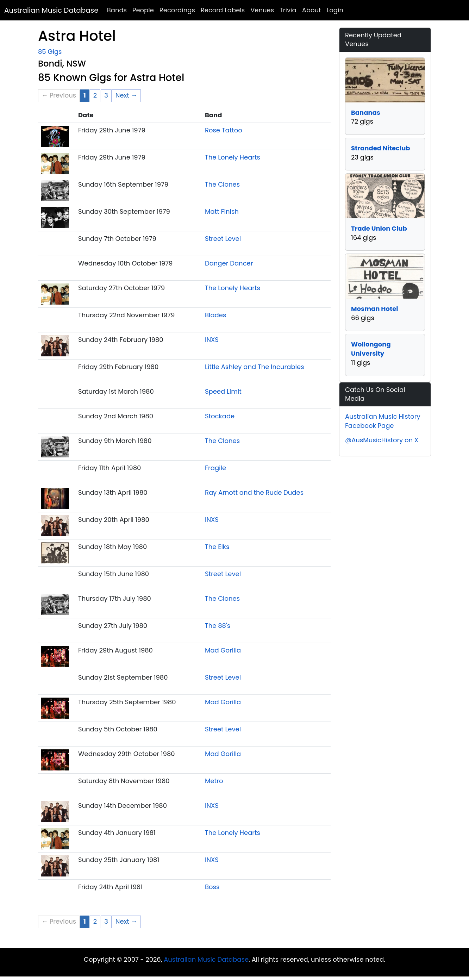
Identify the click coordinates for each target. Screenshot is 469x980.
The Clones (222, 184)
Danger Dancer (229, 263)
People (143, 10)
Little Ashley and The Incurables (255, 367)
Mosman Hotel (375, 309)
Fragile (215, 468)
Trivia (288, 10)
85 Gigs (50, 52)
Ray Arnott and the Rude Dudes (254, 492)
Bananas (366, 113)
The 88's (218, 626)
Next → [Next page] (126, 95)
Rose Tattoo (224, 130)
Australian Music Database (51, 10)
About (312, 10)
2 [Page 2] (95, 95)
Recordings (177, 10)
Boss (212, 887)
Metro (214, 781)
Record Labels (223, 10)
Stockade (220, 416)
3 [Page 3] (106, 95)
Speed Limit (223, 391)
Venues (262, 10)
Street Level (223, 239)
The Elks (217, 547)
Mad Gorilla (223, 650)
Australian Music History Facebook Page (383, 421)
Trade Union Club (379, 228)
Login (335, 10)
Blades (215, 315)
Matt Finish (222, 211)
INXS (212, 340)
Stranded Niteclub (381, 148)
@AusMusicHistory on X (382, 440)
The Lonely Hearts (233, 157)
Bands (117, 10)
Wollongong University (371, 349)
